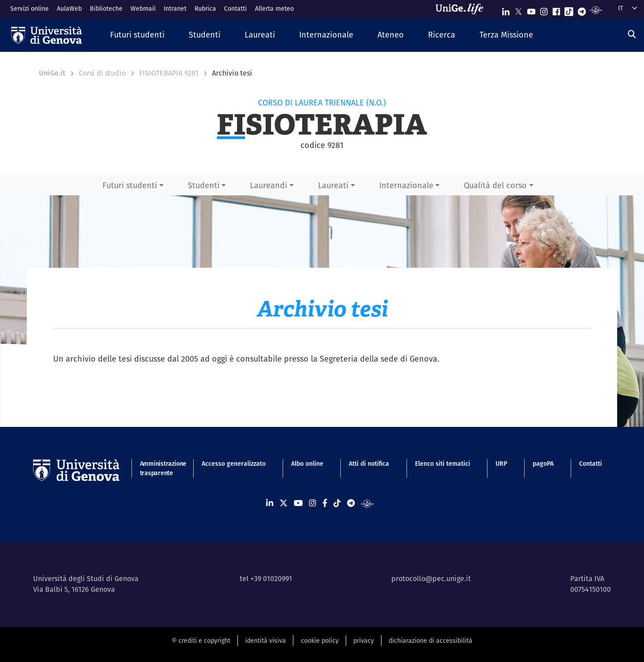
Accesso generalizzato (234, 464)
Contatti (235, 8)
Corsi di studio (102, 73)
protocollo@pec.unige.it (431, 579)
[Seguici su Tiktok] (569, 10)
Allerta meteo (274, 8)
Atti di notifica (369, 464)
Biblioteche (106, 8)
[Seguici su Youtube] (531, 10)
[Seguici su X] (518, 10)
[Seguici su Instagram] (544, 10)
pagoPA (543, 464)
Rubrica (205, 8)
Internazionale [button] (406, 185)
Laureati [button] (333, 185)
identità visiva (265, 641)
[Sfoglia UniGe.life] (462, 9)
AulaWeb (69, 8)
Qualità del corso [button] (495, 185)
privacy (364, 641)
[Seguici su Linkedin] (506, 10)
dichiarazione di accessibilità (430, 641)
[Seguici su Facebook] (556, 10)
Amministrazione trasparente (158, 468)
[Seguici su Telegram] (582, 10)
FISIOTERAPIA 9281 (169, 73)
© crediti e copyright (201, 641)
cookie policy (320, 641)
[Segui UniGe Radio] (596, 10)
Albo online (307, 464)
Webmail (143, 8)
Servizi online (30, 8)
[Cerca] (632, 34)
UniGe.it (52, 73)
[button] (137, 35)
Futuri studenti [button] (130, 185)
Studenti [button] (204, 185)
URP (501, 464)
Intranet (175, 8)
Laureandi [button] (269, 185)
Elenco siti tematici (443, 464)
